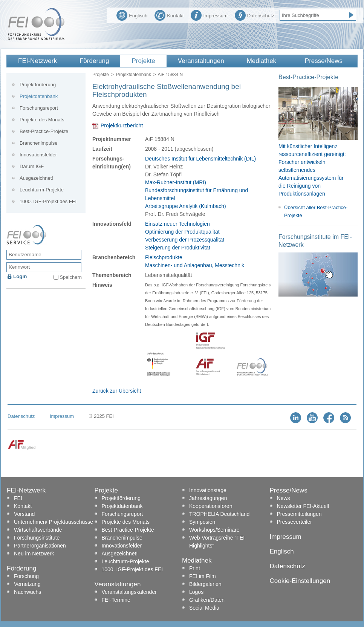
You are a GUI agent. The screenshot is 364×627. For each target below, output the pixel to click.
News (284, 498)
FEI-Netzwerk (37, 61)
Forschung (26, 576)
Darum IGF (32, 166)
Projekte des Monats (42, 120)
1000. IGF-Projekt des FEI (48, 201)
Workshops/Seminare (214, 530)
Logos (196, 592)
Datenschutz (255, 15)
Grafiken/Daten (207, 600)
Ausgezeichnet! (36, 178)
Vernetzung (27, 584)
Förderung (94, 61)
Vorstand (24, 514)
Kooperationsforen (211, 506)
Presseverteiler (294, 522)
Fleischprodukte (164, 257)
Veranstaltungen (201, 61)
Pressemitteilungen (299, 514)
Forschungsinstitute (37, 538)
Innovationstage (208, 490)
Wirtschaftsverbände (38, 530)
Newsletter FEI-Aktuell (303, 506)
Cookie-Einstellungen (300, 581)
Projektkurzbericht (122, 125)
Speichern (71, 277)
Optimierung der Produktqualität (182, 232)
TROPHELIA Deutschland (219, 514)
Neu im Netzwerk (34, 554)
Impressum (209, 15)
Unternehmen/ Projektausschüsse (54, 522)
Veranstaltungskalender (129, 592)
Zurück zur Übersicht (117, 391)
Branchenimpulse (38, 143)
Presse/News (324, 61)
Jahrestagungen (208, 498)
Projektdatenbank (133, 75)
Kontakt (169, 15)
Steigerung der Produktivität (178, 248)
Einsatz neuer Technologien (177, 224)
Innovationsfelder (38, 155)
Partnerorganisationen (40, 546)
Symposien (202, 522)
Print (195, 568)
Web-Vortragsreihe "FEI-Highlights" (218, 542)
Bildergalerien (205, 584)
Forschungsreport (39, 108)
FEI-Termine (116, 600)
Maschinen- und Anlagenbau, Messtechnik (195, 265)
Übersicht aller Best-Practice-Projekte (316, 211)
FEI (18, 498)
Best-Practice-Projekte (44, 131)
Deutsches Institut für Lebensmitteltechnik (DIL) (200, 159)
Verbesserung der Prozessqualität (185, 240)
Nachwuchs (28, 592)
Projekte (143, 61)
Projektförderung (38, 85)
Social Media (204, 608)
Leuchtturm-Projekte (42, 190)
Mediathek (262, 61)
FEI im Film (203, 576)
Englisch (132, 15)
